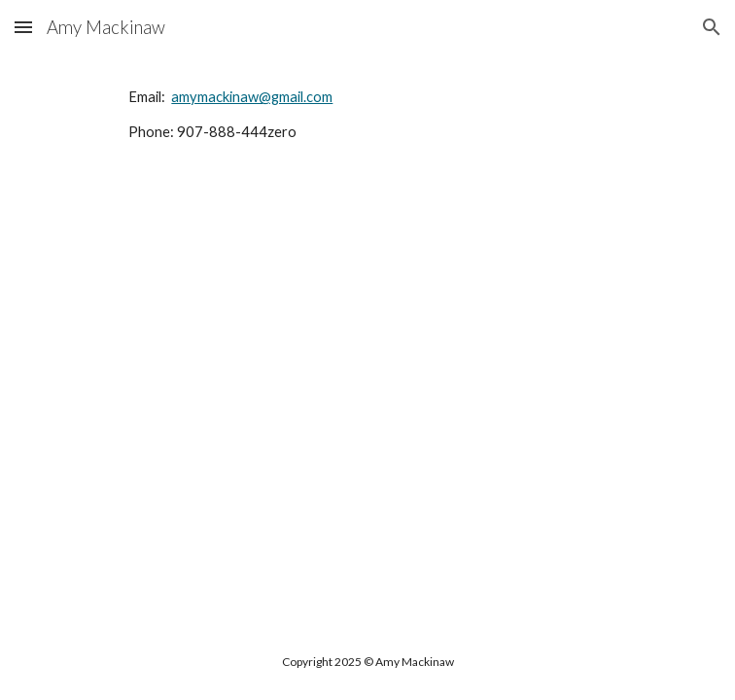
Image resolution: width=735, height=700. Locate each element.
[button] (23, 27)
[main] (367, 124)
